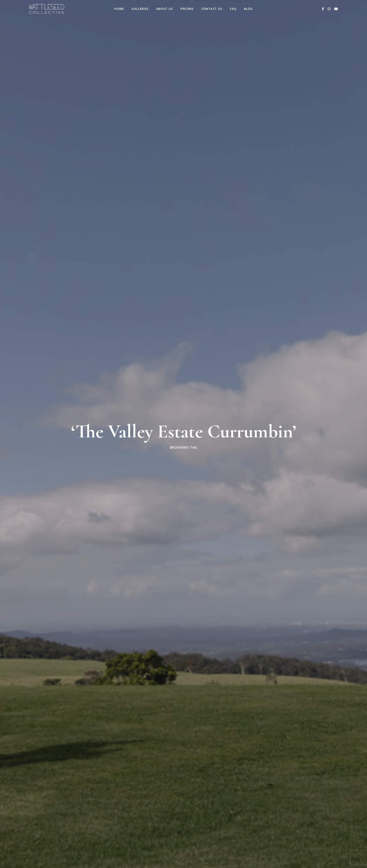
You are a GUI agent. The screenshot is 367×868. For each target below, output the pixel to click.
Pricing (187, 9)
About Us (165, 9)
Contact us (212, 9)
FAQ (233, 9)
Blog (248, 9)
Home (119, 9)
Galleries (140, 9)
